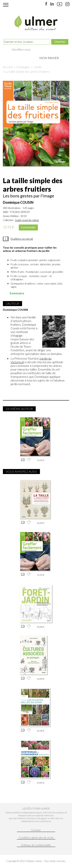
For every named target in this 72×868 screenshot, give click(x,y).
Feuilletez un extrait (22, 239)
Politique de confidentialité (36, 845)
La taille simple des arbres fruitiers (28, 71)
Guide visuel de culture (27, 220)
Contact (36, 830)
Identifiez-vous (21, 49)
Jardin (38, 67)
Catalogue (23, 67)
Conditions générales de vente (36, 838)
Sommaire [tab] (14, 293)
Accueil (8, 67)
